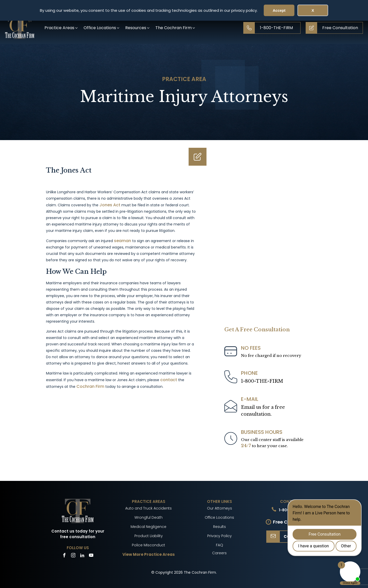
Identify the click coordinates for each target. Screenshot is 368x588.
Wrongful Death (148, 517)
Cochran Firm (90, 386)
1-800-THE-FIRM (262, 381)
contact (169, 380)
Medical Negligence (148, 527)
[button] (61, 28)
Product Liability (149, 536)
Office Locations (219, 517)
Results (220, 527)
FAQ (220, 545)
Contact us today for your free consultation (78, 534)
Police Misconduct (148, 545)
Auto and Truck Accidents (148, 508)
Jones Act (110, 205)
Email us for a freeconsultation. (263, 411)
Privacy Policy (220, 536)
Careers (219, 553)
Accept (279, 10)
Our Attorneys (220, 508)
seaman (123, 241)
